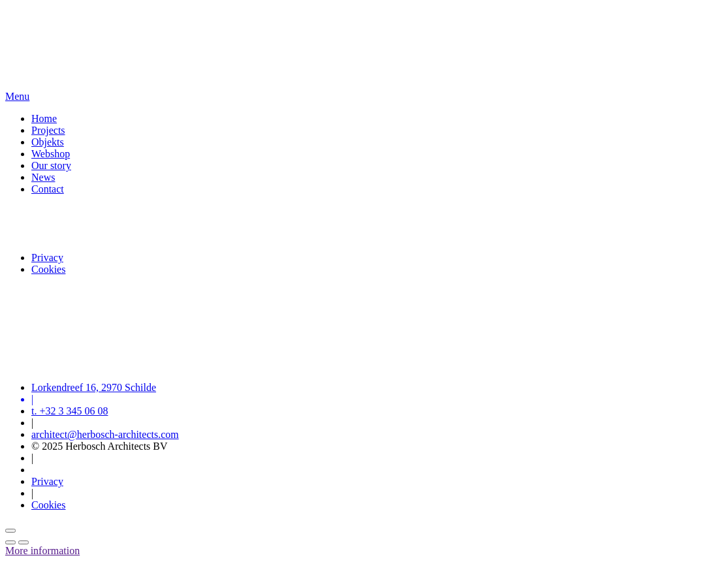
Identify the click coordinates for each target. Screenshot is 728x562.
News (43, 177)
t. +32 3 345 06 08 (70, 411)
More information (42, 551)
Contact (48, 189)
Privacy (47, 258)
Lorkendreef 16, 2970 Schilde (94, 387)
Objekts (48, 142)
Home (44, 118)
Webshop (51, 154)
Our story (51, 165)
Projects (48, 130)
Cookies (48, 269)
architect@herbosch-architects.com (105, 434)
